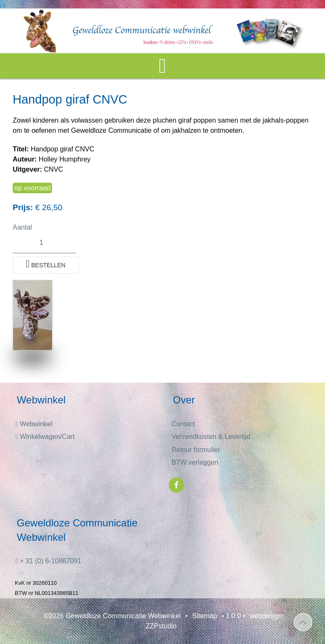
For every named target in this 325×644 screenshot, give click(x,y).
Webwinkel (34, 424)
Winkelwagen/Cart (45, 437)
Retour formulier (196, 450)
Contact (183, 424)
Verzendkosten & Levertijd (211, 437)
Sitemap (205, 616)
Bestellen (46, 264)
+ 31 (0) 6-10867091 (48, 561)
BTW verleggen (195, 462)
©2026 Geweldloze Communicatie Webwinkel (112, 616)
